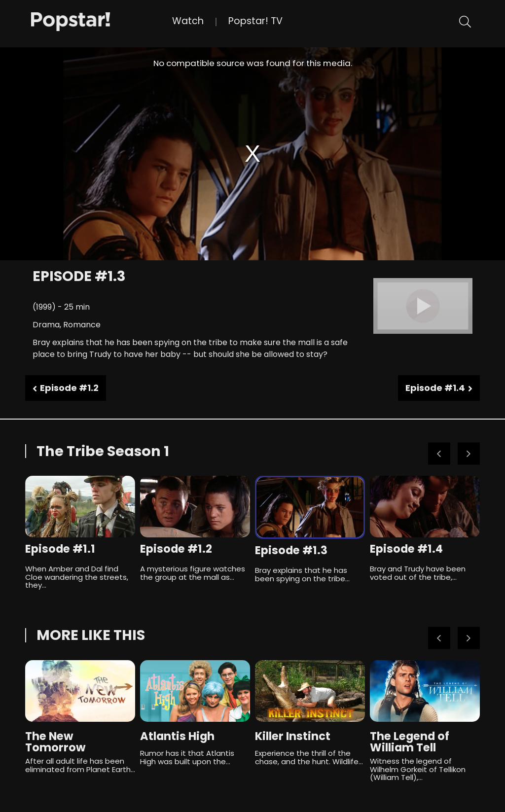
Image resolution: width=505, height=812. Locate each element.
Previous (439, 454)
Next (469, 454)
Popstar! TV (255, 21)
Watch (188, 21)
